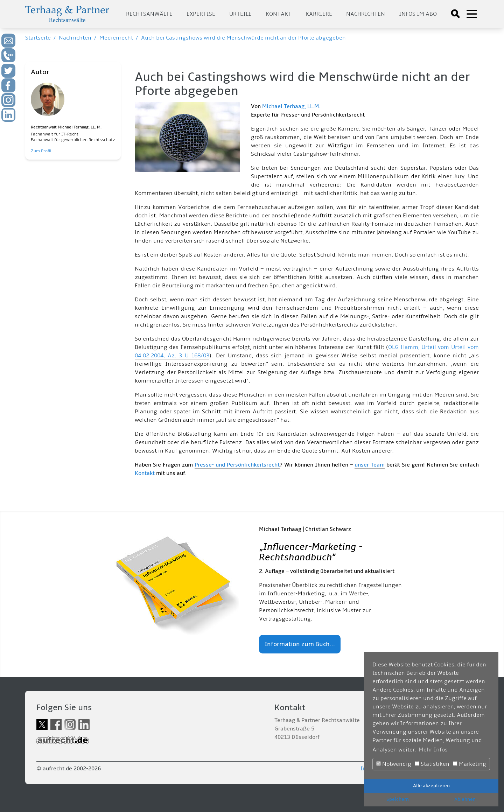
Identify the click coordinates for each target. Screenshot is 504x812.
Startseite (38, 38)
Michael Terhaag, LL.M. (291, 106)
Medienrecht (116, 38)
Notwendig (394, 764)
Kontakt (279, 14)
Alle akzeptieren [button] (431, 786)
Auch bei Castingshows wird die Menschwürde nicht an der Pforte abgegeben (243, 38)
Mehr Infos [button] (433, 750)
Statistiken (432, 764)
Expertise (201, 14)
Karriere (319, 14)
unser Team (370, 465)
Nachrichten (366, 14)
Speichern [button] (398, 799)
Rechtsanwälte (149, 14)
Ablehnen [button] (465, 799)
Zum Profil (41, 151)
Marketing (470, 764)
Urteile (240, 14)
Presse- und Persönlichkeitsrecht (237, 465)
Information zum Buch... (300, 644)
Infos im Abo (418, 14)
